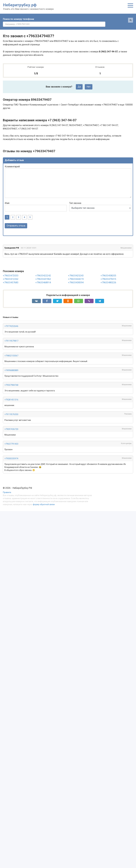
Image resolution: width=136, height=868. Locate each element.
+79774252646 (11, 321)
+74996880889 (11, 365)
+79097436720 (11, 424)
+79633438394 (76, 277)
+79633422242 (43, 271)
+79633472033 (11, 271)
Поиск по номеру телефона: (19, 19)
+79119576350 (11, 409)
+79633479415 (108, 274)
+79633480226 (108, 277)
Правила (7, 488)
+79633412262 (11, 274)
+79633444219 (76, 274)
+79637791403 (11, 439)
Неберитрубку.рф (20, 5)
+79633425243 (76, 271)
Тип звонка (75, 198)
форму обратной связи (44, 499)
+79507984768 (11, 380)
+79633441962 (43, 274)
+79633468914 (43, 277)
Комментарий (12, 162)
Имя (7, 198)
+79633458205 (108, 271)
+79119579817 (11, 336)
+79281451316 (11, 395)
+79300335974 (11, 454)
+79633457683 (11, 277)
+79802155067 (11, 351)
